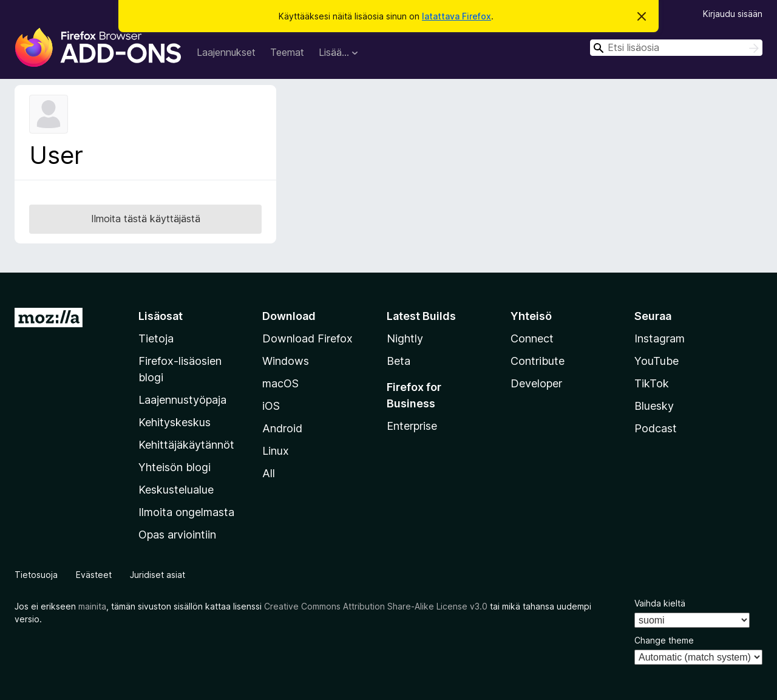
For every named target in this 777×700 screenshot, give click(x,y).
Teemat (287, 52)
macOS (280, 383)
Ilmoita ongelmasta (186, 512)
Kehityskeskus (175, 422)
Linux (276, 451)
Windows (286, 361)
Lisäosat (161, 316)
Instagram (660, 338)
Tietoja (156, 338)
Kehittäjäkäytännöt (186, 445)
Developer (536, 383)
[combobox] (676, 48)
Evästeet (94, 575)
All (269, 473)
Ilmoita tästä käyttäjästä (146, 219)
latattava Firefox (456, 16)
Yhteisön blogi (175, 467)
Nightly (405, 338)
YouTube (657, 361)
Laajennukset (226, 52)
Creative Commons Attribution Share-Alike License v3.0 (376, 606)
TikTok (652, 383)
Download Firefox (307, 338)
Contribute (538, 361)
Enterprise (412, 426)
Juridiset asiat (158, 575)
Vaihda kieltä (660, 603)
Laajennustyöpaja (182, 400)
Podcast (656, 428)
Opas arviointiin (177, 535)
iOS (271, 406)
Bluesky (654, 406)
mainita (92, 606)
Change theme (664, 640)
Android (282, 428)
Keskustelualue (176, 490)
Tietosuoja (36, 575)
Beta (399, 361)
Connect (532, 338)
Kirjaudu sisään (733, 14)
